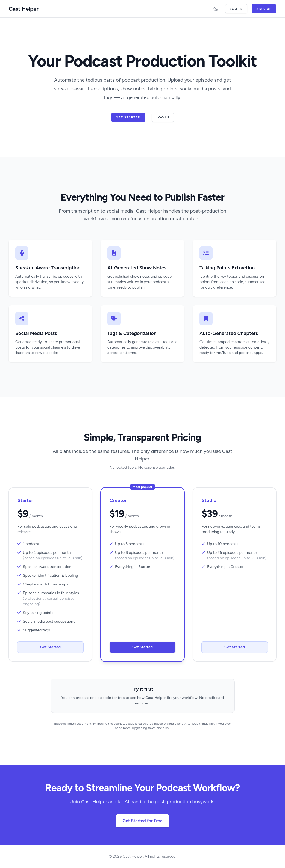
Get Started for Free (142, 821)
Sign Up (264, 9)
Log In (236, 9)
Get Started (128, 117)
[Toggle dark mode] (216, 9)
